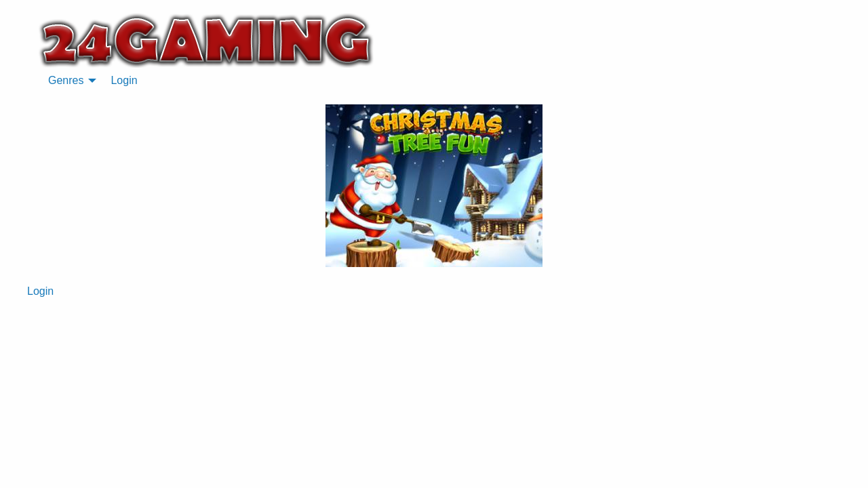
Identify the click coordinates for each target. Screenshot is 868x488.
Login (124, 80)
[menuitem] (68, 81)
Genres (66, 80)
